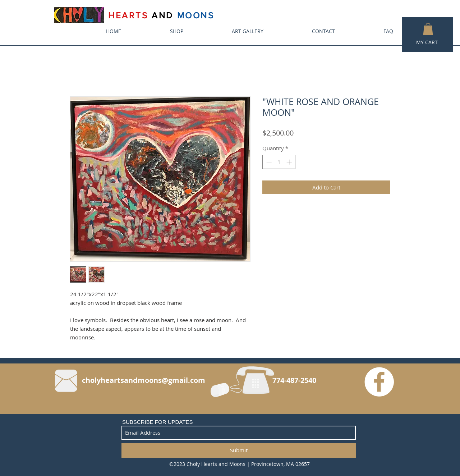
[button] (428, 29)
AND (163, 15)
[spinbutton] (279, 162)
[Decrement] (268, 162)
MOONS (196, 15)
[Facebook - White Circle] (379, 382)
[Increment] (290, 162)
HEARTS (130, 15)
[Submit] (239, 450)
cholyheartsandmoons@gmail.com (144, 380)
